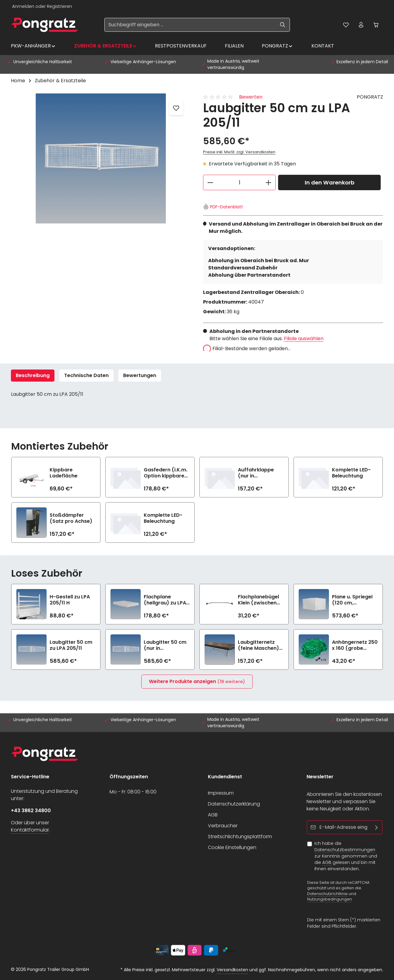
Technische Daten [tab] (86, 375)
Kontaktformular (30, 830)
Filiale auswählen (304, 339)
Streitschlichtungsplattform (240, 837)
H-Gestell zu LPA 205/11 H (70, 600)
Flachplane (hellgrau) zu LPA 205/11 (165, 600)
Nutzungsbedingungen (330, 899)
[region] (101, 158)
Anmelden (23, 6)
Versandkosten (232, 970)
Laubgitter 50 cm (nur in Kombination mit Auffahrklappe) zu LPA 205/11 (166, 645)
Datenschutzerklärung (234, 804)
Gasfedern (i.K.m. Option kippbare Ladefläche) (166, 473)
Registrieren (59, 6)
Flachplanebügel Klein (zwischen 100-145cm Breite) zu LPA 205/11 (261, 600)
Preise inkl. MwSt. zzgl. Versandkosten (239, 152)
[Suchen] (283, 25)
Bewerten (251, 97)
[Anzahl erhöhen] (269, 182)
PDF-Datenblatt (223, 207)
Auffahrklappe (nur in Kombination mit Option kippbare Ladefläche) (259, 473)
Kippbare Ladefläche (64, 473)
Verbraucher (223, 826)
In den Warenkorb (330, 182)
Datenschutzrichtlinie (327, 893)
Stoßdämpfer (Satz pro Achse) (71, 518)
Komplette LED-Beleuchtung (351, 473)
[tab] (33, 376)
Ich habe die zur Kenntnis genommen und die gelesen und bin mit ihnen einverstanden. (346, 856)
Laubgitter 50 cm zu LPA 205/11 (71, 645)
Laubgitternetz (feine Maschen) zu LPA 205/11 (258, 645)
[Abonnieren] (376, 827)
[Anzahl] (239, 182)
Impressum (221, 793)
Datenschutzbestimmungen (345, 850)
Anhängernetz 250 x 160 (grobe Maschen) (355, 645)
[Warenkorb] (376, 25)
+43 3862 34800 (31, 811)
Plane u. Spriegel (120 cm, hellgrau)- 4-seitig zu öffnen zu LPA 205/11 (355, 600)
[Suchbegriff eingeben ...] (190, 25)
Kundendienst (225, 777)
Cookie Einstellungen (232, 847)
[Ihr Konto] (361, 25)
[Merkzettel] (346, 25)
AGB (213, 815)
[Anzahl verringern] (210, 182)
